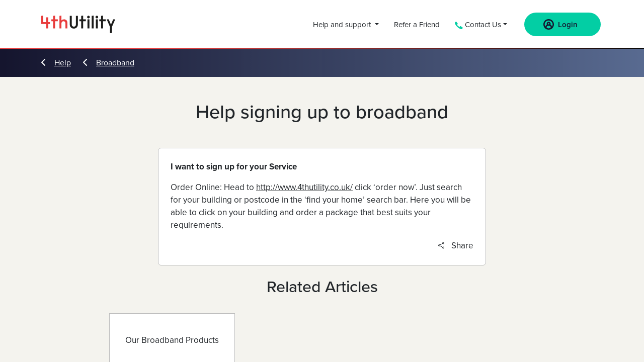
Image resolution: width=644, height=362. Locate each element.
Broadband (109, 63)
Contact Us (478, 25)
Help (56, 63)
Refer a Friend (417, 25)
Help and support (343, 25)
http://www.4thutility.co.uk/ (304, 187)
